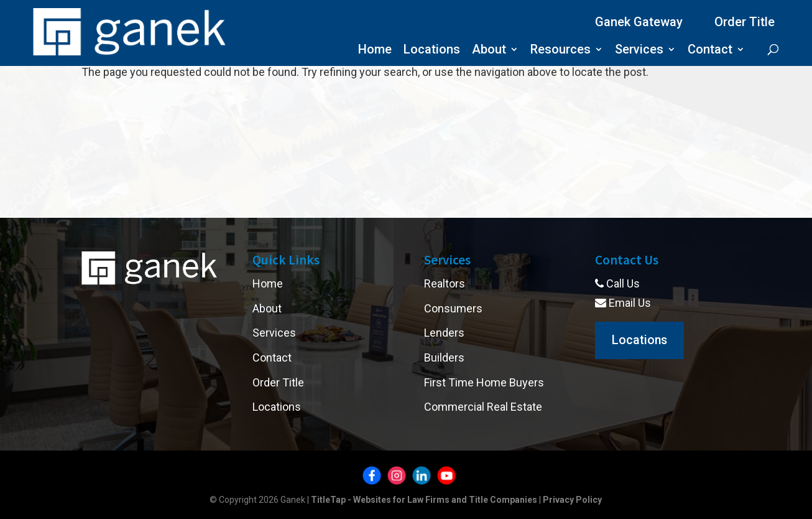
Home (375, 51)
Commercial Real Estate (483, 407)
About (489, 51)
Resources (561, 51)
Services (639, 51)
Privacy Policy (572, 500)
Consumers (453, 308)
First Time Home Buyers (484, 382)
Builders (444, 358)
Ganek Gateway (639, 22)
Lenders (444, 333)
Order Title (745, 22)
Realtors (445, 283)
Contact (710, 51)
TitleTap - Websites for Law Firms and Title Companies (424, 500)
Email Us (623, 303)
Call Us (617, 283)
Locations (432, 51)
